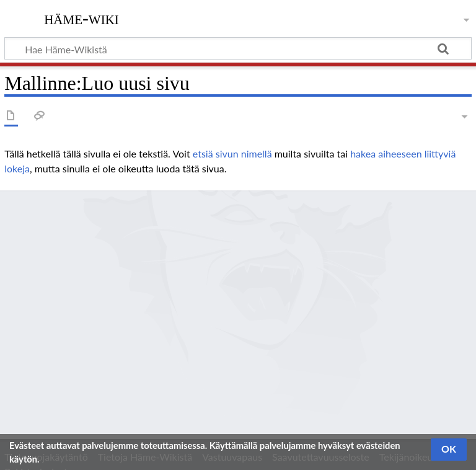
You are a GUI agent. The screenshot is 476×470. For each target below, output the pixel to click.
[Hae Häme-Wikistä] (238, 48)
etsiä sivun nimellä (232, 153)
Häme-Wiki (82, 18)
